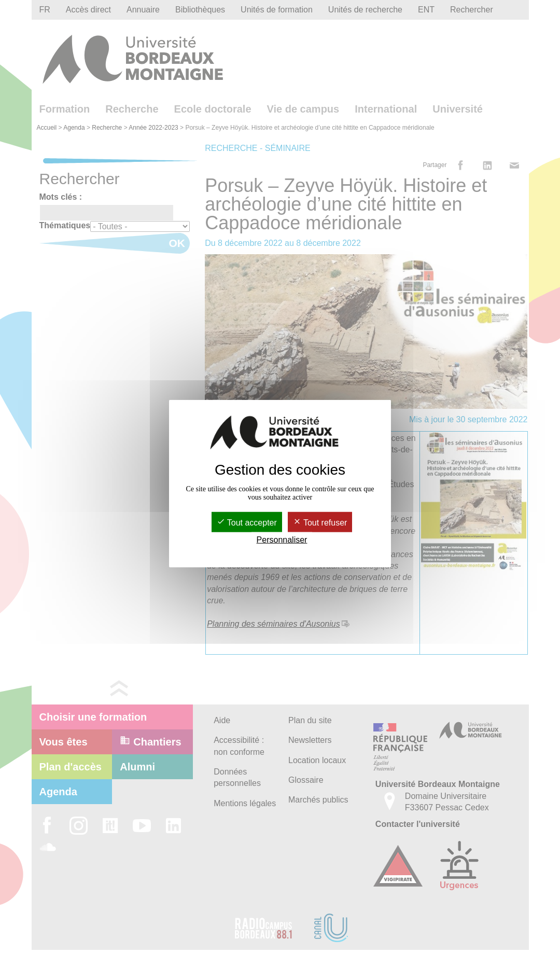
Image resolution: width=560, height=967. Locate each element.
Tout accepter (247, 523)
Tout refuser (320, 523)
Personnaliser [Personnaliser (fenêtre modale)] (282, 540)
